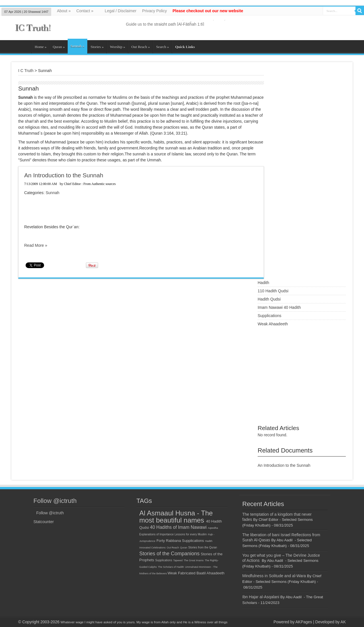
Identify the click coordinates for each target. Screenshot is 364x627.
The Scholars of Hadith (171, 567)
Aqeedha (213, 528)
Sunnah (77, 46)
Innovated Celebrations (153, 548)
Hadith (263, 283)
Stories (97, 47)
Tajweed (178, 560)
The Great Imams (194, 560)
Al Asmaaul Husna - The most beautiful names (176, 517)
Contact (85, 11)
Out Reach (141, 47)
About (64, 11)
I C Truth (26, 71)
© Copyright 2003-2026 (39, 622)
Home (41, 47)
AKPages (304, 622)
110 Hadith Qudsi (273, 291)
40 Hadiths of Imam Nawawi (178, 527)
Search (163, 47)
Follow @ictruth (55, 501)
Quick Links (185, 47)
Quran (59, 47)
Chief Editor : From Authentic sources (90, 184)
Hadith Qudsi (269, 299)
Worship (117, 47)
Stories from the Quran (203, 547)
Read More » (36, 245)
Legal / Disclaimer (120, 11)
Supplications (269, 316)
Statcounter (44, 522)
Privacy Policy (155, 11)
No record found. (272, 435)
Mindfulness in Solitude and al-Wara (274, 576)
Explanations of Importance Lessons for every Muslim (173, 534)
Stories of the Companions (169, 554)
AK (343, 622)
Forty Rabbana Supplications (180, 541)
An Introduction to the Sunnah (64, 175)
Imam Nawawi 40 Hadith (279, 307)
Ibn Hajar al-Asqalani (261, 597)
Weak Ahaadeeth (273, 324)
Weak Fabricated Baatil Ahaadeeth (196, 573)
